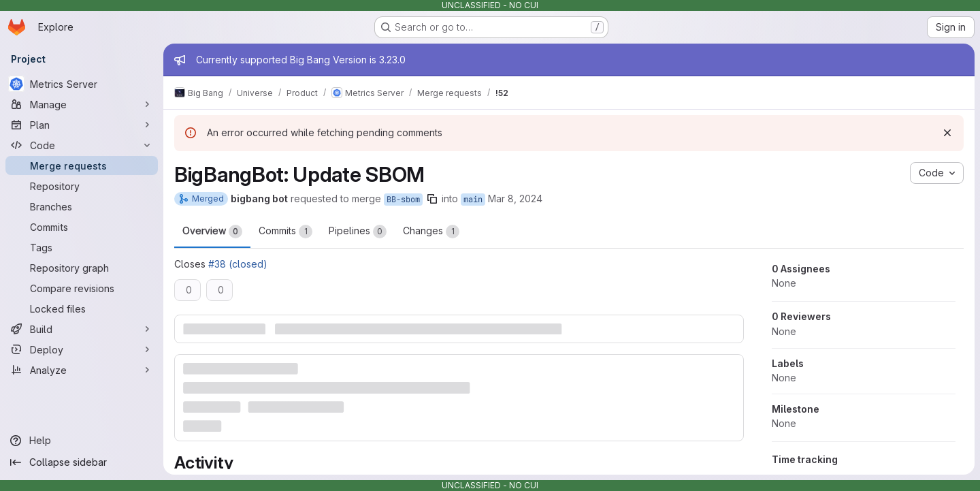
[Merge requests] (82, 165)
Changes (431, 232)
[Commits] (82, 227)
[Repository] (82, 186)
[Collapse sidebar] (82, 462)
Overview (212, 232)
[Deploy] (82, 349)
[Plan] (82, 125)
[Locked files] (82, 308)
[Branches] (82, 206)
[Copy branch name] (432, 199)
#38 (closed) (238, 264)
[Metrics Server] (82, 84)
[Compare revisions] (82, 288)
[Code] (82, 145)
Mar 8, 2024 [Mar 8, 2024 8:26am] (515, 199)
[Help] (82, 441)
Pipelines (358, 232)
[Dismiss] (947, 133)
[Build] (82, 329)
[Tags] (82, 247)
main (473, 200)
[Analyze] (82, 370)
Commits (285, 232)
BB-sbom (403, 200)
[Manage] (82, 104)
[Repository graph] (82, 268)
